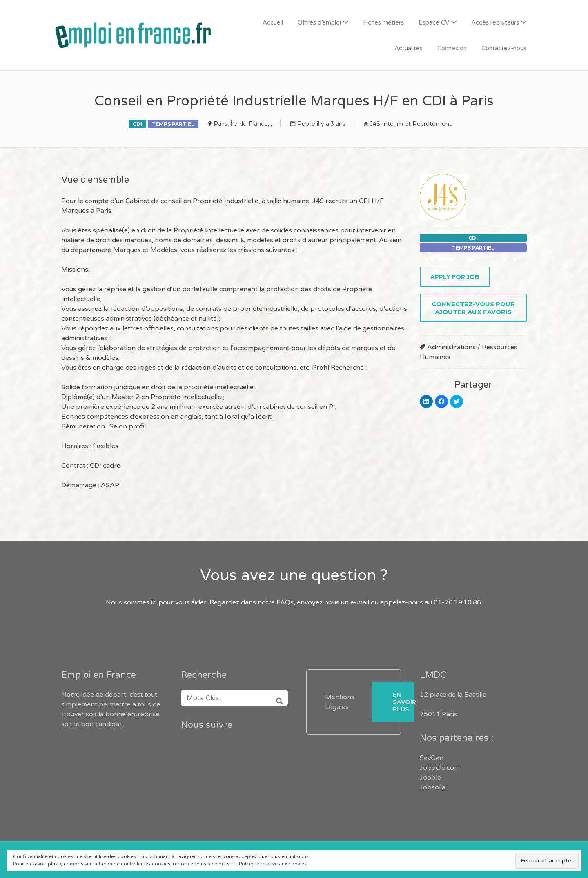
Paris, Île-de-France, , (243, 124)
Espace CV (434, 22)
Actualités (409, 48)
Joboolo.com (440, 768)
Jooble (430, 778)
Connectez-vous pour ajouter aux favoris (473, 308)
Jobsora (433, 787)
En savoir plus (403, 702)
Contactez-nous (504, 48)
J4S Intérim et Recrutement (411, 124)
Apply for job (455, 277)
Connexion (452, 48)
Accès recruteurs (495, 22)
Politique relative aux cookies (273, 864)
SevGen (432, 758)
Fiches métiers (383, 22)
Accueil (273, 22)
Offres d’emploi (319, 22)
